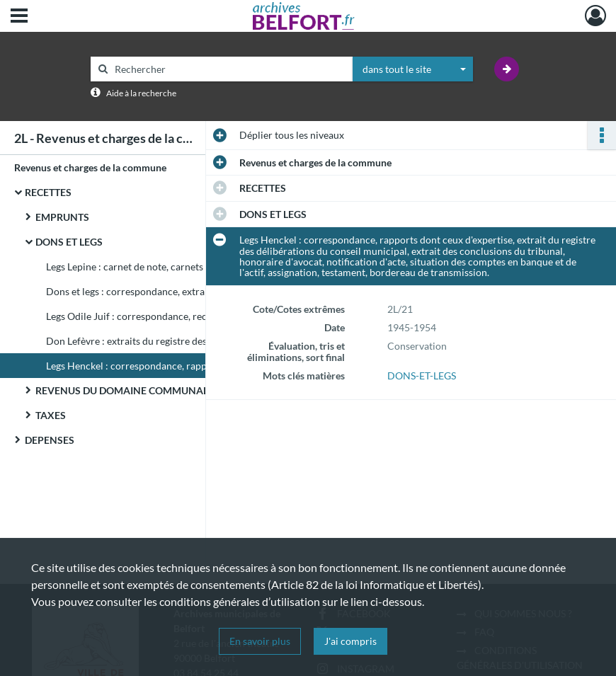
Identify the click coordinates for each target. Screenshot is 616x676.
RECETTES (48, 192)
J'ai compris (350, 641)
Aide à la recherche (141, 93)
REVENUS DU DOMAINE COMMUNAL (122, 390)
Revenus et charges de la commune (90, 167)
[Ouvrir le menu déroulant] (19, 17)
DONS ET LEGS (69, 242)
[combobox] (413, 69)
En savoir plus (260, 641)
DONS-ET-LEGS (422, 376)
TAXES (51, 415)
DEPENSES (50, 440)
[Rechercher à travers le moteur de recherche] (229, 69)
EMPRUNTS (62, 217)
